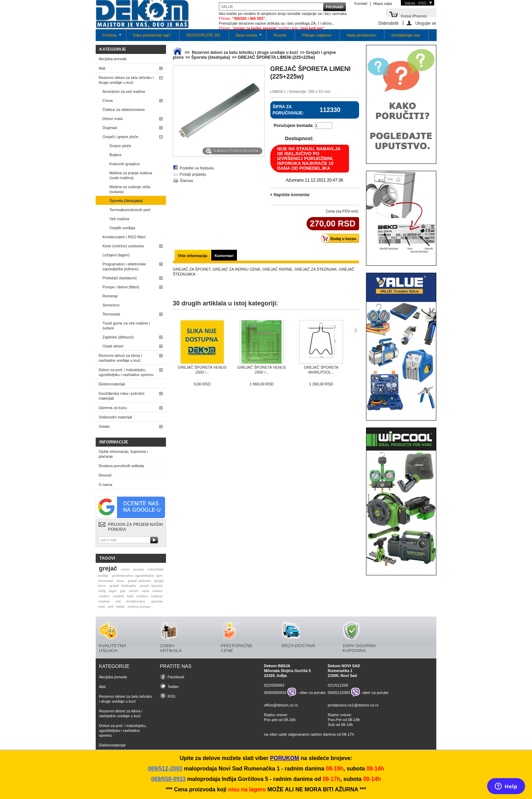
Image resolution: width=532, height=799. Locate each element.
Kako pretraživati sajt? (152, 35)
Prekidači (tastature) (120, 278)
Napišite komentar (292, 195)
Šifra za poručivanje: (288, 110)
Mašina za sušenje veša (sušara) (130, 189)
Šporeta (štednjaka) (126, 201)
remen (134, 591)
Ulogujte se (426, 23)
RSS (172, 696)
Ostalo (104, 426)
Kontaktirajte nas (406, 35)
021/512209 (338, 685)
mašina (104, 601)
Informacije (114, 442)
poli (110, 606)
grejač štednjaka (123, 586)
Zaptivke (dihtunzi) (118, 337)
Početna (109, 37)
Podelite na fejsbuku (197, 168)
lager (113, 591)
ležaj (102, 591)
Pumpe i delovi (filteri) (121, 287)
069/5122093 (339, 692)
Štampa (186, 181)
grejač (108, 568)
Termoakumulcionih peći (130, 210)
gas (123, 591)
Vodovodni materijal (116, 417)
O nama (106, 485)
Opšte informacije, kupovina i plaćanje (123, 454)
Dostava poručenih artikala (121, 466)
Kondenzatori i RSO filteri (124, 237)
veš (118, 601)
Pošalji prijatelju (193, 174)
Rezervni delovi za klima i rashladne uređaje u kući (120, 358)
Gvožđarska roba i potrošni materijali (122, 396)
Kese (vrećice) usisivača (123, 246)
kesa (120, 581)
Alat (102, 68)
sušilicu (142, 596)
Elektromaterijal (112, 384)
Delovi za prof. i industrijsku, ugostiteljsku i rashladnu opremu (126, 372)
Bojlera (116, 155)
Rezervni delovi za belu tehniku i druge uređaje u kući (126, 80)
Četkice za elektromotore (124, 110)
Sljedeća (356, 330)
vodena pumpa (139, 606)
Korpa (414, 15)
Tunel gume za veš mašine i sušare (126, 326)
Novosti (280, 35)
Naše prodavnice (361, 35)
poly (102, 606)
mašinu (104, 596)
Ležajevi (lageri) (116, 255)
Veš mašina (120, 219)
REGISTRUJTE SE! (203, 35)
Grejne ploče (120, 146)
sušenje (157, 596)
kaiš (130, 596)
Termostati (112, 314)
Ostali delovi (113, 346)
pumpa (138, 569)
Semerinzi (111, 305)
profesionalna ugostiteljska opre (137, 576)
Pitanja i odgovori (317, 35)
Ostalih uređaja (122, 228)
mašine (118, 596)
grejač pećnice (139, 581)
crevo (125, 569)
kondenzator (136, 601)
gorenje (157, 601)
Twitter (173, 687)
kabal (120, 606)
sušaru (158, 591)
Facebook (176, 677)
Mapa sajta (383, 3)
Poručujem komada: (294, 126)
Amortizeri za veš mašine (124, 91)
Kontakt (361, 3)
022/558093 (274, 685)
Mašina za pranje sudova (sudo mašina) (131, 175)
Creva (108, 101)
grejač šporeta (151, 586)
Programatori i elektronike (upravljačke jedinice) (124, 266)
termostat (106, 581)
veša (146, 591)
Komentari (224, 256)
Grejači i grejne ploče (121, 137)
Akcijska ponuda (113, 59)
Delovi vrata (113, 119)
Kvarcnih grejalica (125, 164)
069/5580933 (275, 692)
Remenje (110, 296)
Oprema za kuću (113, 408)
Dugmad (110, 128)
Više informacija (193, 256)
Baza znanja (245, 37)
